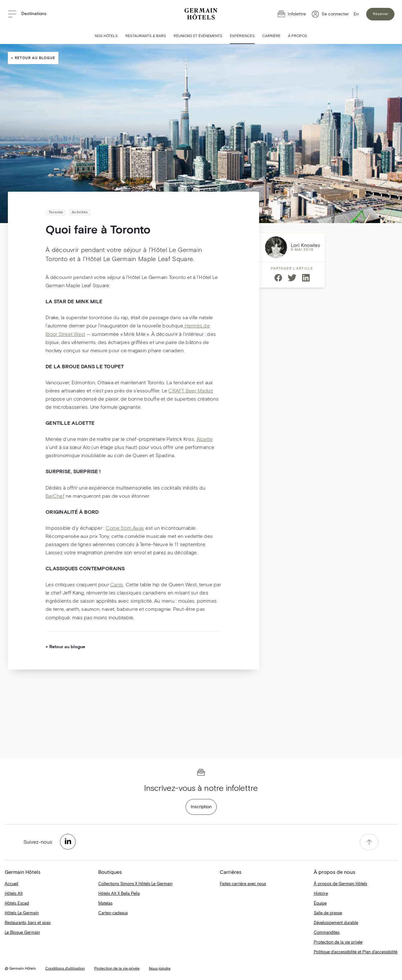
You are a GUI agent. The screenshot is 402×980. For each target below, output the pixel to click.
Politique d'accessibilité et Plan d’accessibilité (356, 952)
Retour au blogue (35, 58)
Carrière (271, 36)
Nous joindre (160, 969)
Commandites (327, 933)
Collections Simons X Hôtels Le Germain (135, 884)
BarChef (55, 496)
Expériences (242, 36)
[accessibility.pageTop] (369, 842)
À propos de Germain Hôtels (340, 884)
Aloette (205, 439)
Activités (80, 212)
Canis (117, 585)
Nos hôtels (106, 36)
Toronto (56, 212)
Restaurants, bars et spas (28, 923)
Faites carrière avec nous (243, 884)
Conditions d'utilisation (65, 969)
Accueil (11, 884)
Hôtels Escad (17, 903)
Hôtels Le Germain (22, 913)
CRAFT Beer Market (191, 391)
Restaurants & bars (146, 36)
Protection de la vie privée (338, 942)
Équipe (320, 903)
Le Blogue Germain (22, 933)
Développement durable (336, 923)
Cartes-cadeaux (113, 913)
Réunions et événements (198, 36)
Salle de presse (328, 913)
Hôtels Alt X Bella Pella (119, 894)
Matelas (105, 903)
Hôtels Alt (14, 894)
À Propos (298, 36)
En (356, 14)
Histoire (321, 894)
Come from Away (125, 528)
